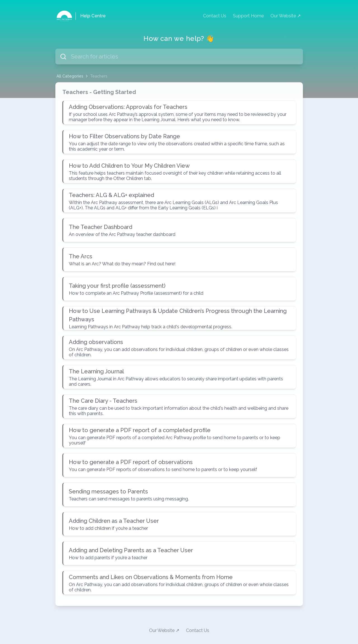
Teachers (99, 76)
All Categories (70, 76)
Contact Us (215, 16)
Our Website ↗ (286, 16)
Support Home (248, 16)
